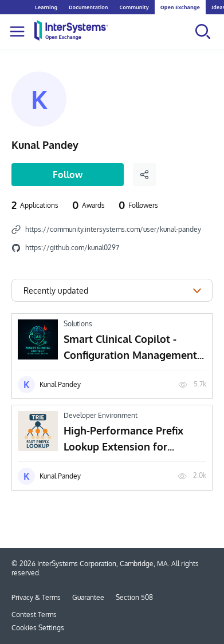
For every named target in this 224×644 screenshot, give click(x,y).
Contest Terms (34, 615)
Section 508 (134, 597)
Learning (46, 7)
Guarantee (88, 597)
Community (134, 7)
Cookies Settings (38, 628)
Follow (68, 175)
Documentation (88, 7)
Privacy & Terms (36, 597)
